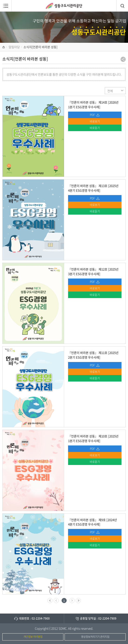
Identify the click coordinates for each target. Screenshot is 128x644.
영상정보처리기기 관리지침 (95, 637)
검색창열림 (122, 6)
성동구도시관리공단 (64, 6)
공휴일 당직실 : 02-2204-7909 (98, 618)
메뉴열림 (6, 6)
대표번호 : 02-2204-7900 (34, 618)
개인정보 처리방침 (33, 637)
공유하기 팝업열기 (123, 59)
